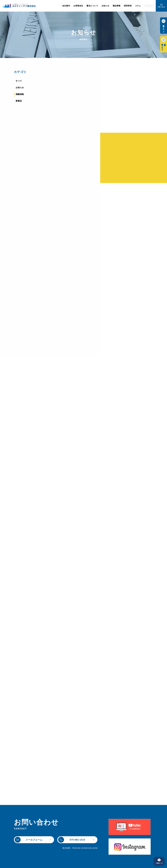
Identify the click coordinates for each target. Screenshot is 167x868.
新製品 (20, 102)
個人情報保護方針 (34, 865)
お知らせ (21, 88)
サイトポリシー (15, 865)
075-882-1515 (72, 832)
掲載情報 (21, 96)
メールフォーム (29, 832)
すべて (20, 81)
